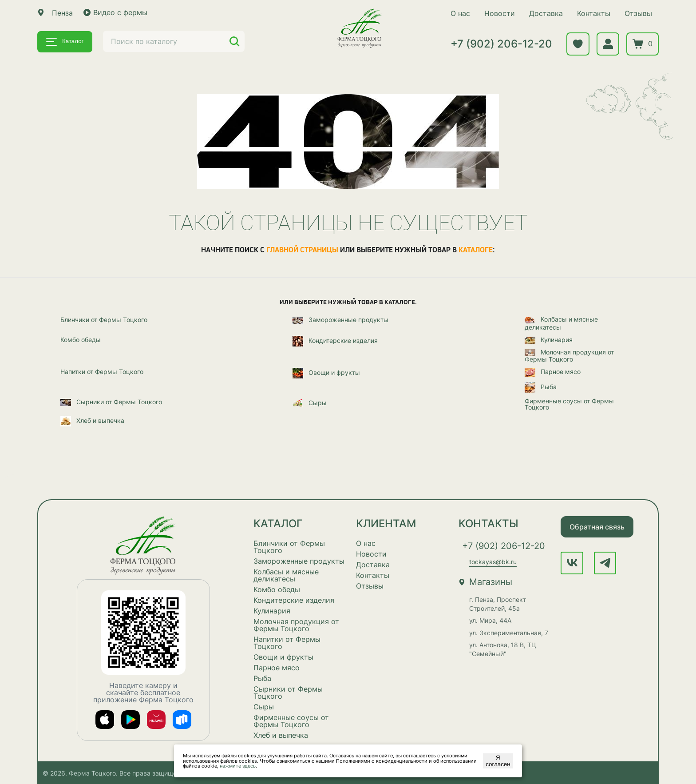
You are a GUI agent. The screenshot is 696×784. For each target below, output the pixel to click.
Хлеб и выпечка (92, 421)
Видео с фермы (115, 12)
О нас (459, 13)
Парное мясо (553, 372)
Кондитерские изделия (335, 341)
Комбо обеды (81, 339)
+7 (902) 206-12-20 (500, 44)
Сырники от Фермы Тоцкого (111, 402)
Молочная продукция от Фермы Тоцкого (569, 356)
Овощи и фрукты (326, 373)
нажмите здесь (238, 766)
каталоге (476, 249)
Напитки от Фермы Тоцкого (102, 372)
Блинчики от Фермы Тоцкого (104, 319)
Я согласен (498, 761)
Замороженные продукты (340, 320)
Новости (499, 13)
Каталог (65, 42)
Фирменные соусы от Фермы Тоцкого (569, 404)
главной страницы (302, 249)
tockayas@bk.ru (493, 562)
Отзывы (637, 13)
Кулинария (549, 340)
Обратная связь (597, 526)
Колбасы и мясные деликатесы (561, 323)
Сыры (310, 403)
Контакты (593, 13)
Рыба (541, 387)
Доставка (545, 13)
